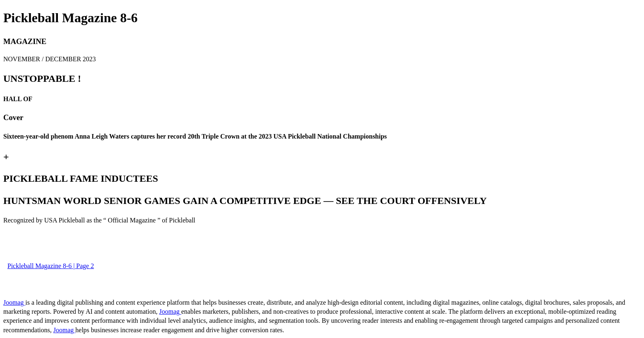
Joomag (14, 302)
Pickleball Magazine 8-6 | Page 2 (51, 266)
